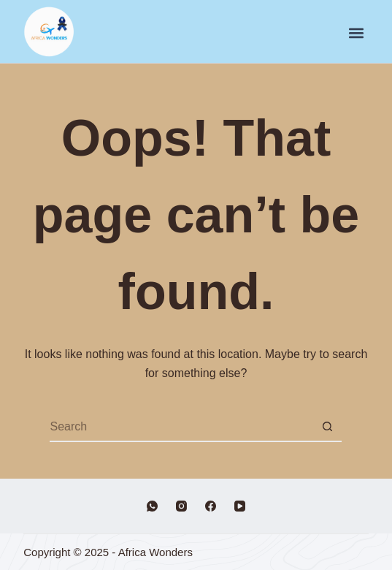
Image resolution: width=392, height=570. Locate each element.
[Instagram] (181, 506)
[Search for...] (181, 427)
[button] (357, 33)
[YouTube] (240, 506)
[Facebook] (211, 506)
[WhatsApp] (152, 506)
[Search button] (327, 427)
